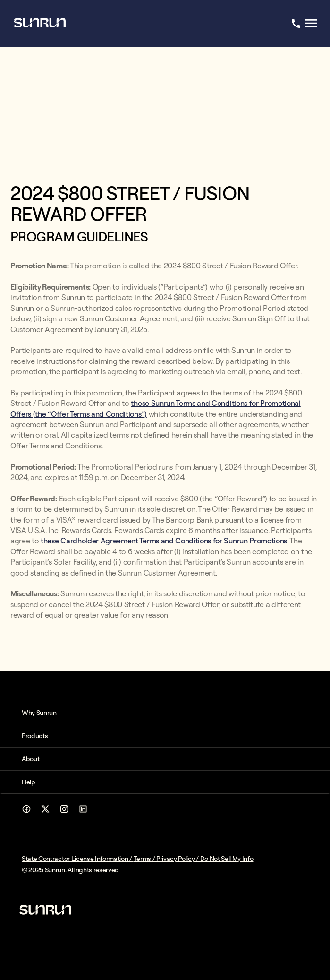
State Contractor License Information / (78, 859)
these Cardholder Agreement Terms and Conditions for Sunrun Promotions (164, 541)
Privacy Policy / (178, 859)
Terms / (145, 859)
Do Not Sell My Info (227, 859)
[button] (165, 713)
